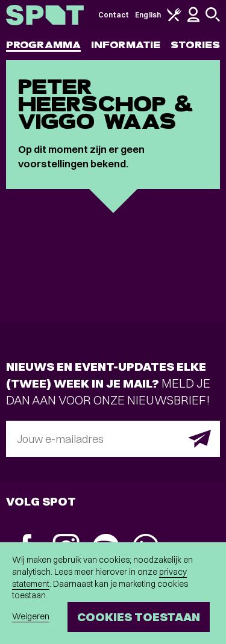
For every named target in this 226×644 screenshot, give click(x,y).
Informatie (126, 45)
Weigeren (31, 616)
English (148, 15)
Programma (43, 45)
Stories (195, 45)
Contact (114, 15)
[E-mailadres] (113, 439)
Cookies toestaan (139, 617)
